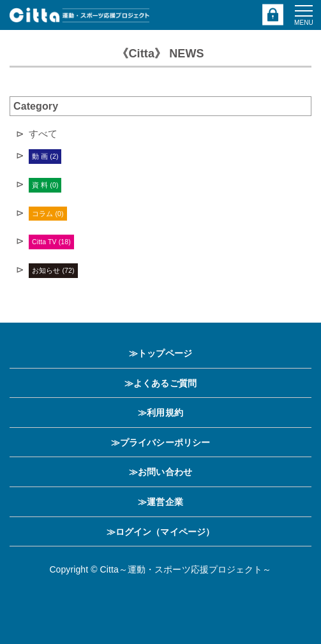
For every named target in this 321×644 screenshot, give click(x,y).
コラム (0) (48, 214)
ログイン (273, 15)
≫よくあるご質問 (160, 383)
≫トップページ (160, 353)
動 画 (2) (45, 156)
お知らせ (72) (53, 270)
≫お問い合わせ (160, 472)
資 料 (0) (45, 185)
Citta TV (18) (51, 242)
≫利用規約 (160, 413)
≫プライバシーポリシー (160, 443)
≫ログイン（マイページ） (160, 532)
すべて (43, 134)
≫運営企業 (160, 502)
